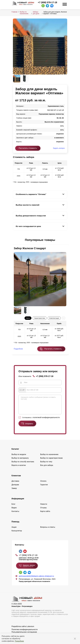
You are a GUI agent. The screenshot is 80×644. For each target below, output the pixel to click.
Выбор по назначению (24, 13)
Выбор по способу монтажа (23, 465)
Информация (18, 502)
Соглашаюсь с (41, 421)
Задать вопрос (59, 148)
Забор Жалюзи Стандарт (30, 248)
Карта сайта (45, 515)
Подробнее (19, 641)
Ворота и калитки (19, 469)
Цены (28, 318)
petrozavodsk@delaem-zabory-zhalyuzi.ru (36, 579)
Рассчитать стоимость (28, 148)
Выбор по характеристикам (51, 461)
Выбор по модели (19, 458)
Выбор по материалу (20, 461)
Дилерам (15, 488)
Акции (14, 530)
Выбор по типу (46, 465)
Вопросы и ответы (48, 530)
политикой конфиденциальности (46, 421)
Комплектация (54, 318)
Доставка (15, 484)
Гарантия (44, 488)
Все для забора (47, 469)
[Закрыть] (75, 639)
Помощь (16, 525)
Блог (14, 507)
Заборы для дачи (36, 13)
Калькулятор (17, 534)
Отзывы (44, 511)
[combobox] (22, 390)
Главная (15, 12)
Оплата (43, 484)
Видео (14, 511)
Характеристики (40, 318)
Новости (44, 507)
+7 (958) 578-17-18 (47, 2)
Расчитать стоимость (53, 349)
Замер (14, 492)
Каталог (15, 452)
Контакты (15, 515)
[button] (14, 240)
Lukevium (30, 630)
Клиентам (16, 479)
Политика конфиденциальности (25, 633)
